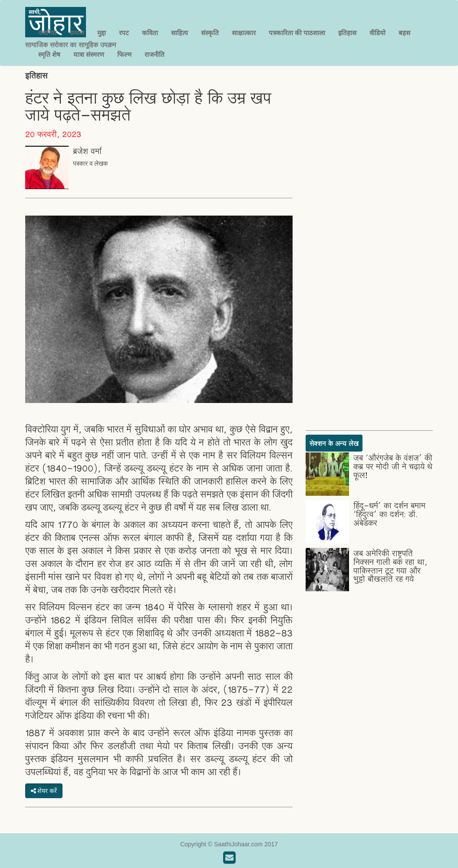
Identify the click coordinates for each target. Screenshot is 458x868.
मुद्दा (102, 33)
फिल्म (124, 54)
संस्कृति (210, 33)
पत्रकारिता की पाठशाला (297, 33)
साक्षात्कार (244, 33)
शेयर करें (44, 791)
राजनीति (155, 54)
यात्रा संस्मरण (89, 54)
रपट (124, 33)
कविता (150, 33)
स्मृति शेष (49, 54)
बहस (404, 33)
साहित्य (180, 33)
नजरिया (47, 33)
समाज (77, 33)
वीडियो (377, 33)
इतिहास (347, 33)
